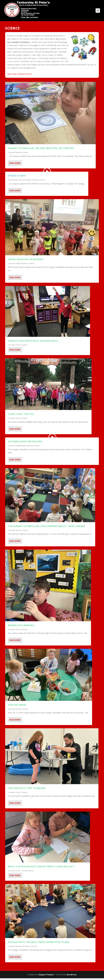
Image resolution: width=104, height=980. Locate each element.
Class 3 (18, 631)
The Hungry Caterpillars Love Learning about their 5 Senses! (46, 528)
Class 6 (25, 872)
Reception (26, 948)
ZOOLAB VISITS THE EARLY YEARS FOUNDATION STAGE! (39, 944)
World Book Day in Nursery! (26, 261)
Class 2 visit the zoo (21, 416)
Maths (24, 447)
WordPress (72, 976)
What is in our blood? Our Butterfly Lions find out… (42, 868)
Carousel (11, 154)
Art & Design (13, 182)
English (29, 182)
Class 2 (18, 420)
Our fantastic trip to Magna (27, 790)
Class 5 (18, 347)
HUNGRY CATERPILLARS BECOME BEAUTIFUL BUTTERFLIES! (41, 150)
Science (25, 154)
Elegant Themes (46, 976)
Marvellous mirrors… (22, 627)
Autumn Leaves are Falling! (25, 443)
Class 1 (18, 872)
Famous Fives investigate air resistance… (34, 343)
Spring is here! (17, 177)
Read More (15, 165)
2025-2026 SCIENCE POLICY (20, 76)
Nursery (19, 154)
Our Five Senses (17, 707)
